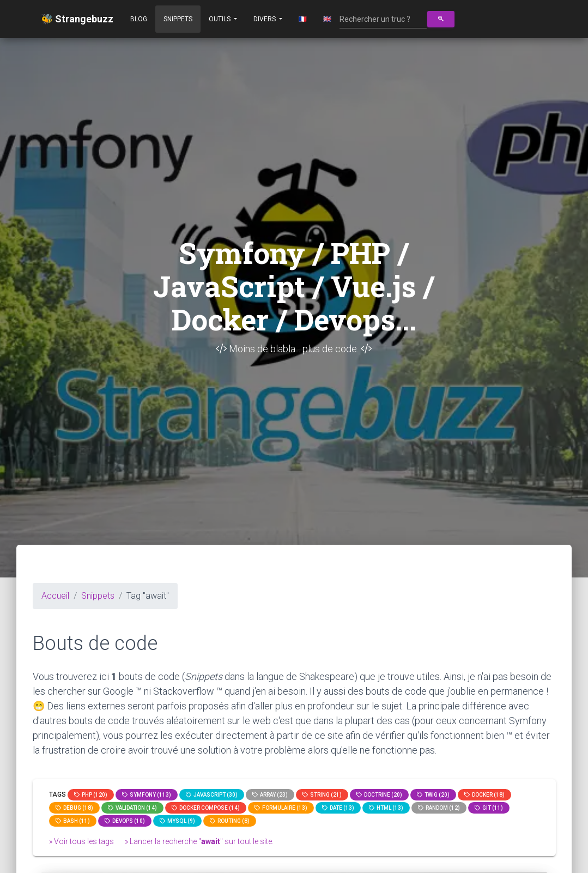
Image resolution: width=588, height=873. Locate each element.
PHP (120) (91, 795)
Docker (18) (484, 795)
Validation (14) (132, 808)
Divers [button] (265, 19)
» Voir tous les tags (81, 841)
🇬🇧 (327, 19)
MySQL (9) (177, 821)
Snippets (178, 19)
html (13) (386, 808)
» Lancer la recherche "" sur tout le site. (199, 841)
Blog (139, 19)
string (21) (322, 795)
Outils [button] (220, 19)
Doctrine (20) (379, 795)
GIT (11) (489, 808)
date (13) (338, 808)
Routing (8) (230, 821)
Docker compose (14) (206, 808)
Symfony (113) (147, 795)
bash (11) (73, 821)
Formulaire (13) (281, 808)
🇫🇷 (303, 19)
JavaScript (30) (212, 795)
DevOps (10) (125, 821)
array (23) (270, 795)
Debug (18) (74, 808)
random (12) (439, 808)
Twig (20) (433, 795)
